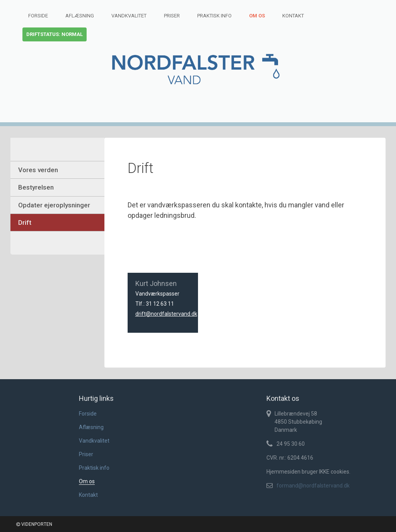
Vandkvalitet (129, 16)
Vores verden (38, 170)
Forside (38, 16)
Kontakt (293, 16)
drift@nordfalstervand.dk (166, 314)
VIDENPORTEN (34, 524)
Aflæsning (80, 16)
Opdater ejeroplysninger (54, 205)
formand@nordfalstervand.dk (313, 486)
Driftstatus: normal (55, 34)
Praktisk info (214, 16)
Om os (257, 16)
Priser (172, 16)
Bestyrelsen (36, 187)
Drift (25, 222)
